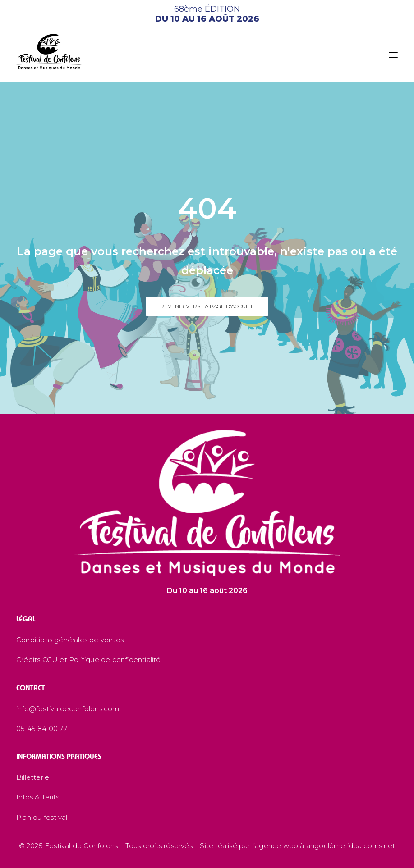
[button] (393, 55)
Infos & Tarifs (38, 797)
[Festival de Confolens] (49, 52)
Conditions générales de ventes (70, 640)
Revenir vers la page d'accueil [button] (207, 306)
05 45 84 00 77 (42, 729)
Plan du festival (42, 817)
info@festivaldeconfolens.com (68, 709)
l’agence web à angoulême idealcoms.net (324, 846)
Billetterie (33, 777)
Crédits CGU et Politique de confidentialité (89, 660)
